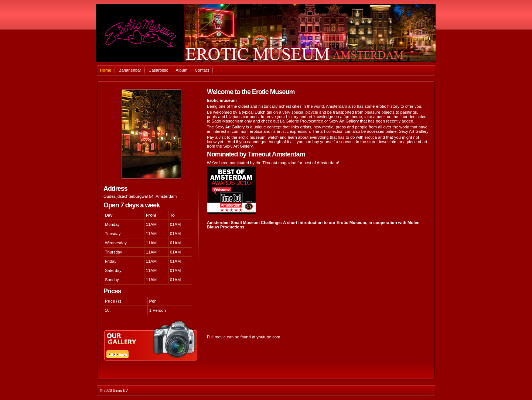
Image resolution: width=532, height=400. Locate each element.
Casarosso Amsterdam (266, 33)
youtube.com (268, 337)
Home (105, 70)
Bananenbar (130, 70)
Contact (202, 70)
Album (182, 70)
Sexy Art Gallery (414, 131)
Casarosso (158, 70)
